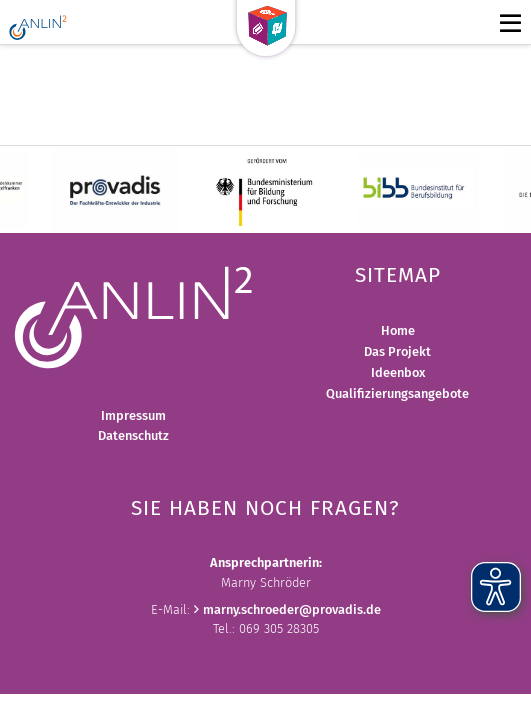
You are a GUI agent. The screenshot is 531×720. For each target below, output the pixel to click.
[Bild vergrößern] (133, 315)
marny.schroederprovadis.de (292, 609)
